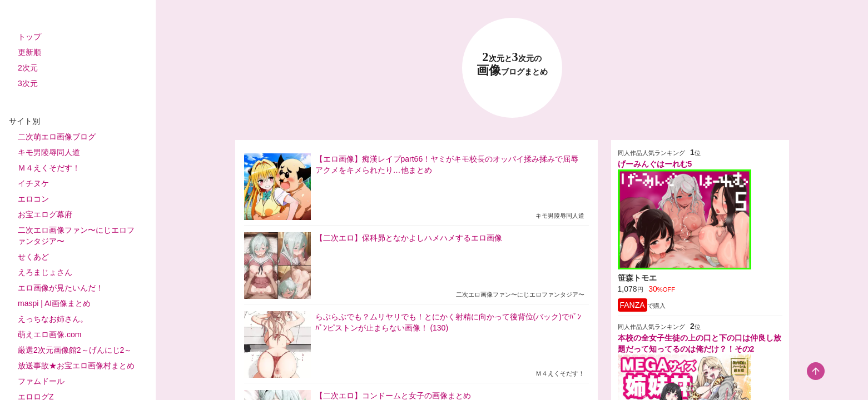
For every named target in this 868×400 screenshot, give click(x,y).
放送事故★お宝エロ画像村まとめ (76, 366)
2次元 (28, 68)
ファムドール (41, 381)
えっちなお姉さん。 (53, 319)
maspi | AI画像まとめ (54, 303)
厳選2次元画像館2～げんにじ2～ (75, 350)
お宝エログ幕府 (45, 214)
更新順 (29, 52)
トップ (29, 37)
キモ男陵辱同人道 (49, 152)
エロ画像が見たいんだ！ (61, 288)
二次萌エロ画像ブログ (57, 137)
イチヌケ (33, 183)
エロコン (33, 199)
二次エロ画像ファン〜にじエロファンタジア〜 (76, 236)
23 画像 (512, 64)
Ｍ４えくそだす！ (49, 168)
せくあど (33, 257)
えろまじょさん (45, 272)
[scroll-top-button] (816, 371)
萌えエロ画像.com (49, 334)
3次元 (28, 83)
